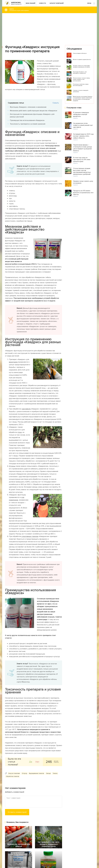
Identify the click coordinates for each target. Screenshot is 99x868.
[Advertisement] (49, 28)
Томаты (55, 773)
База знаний (31, 3)
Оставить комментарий (17, 812)
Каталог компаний (57, 3)
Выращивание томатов (36, 773)
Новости (42, 3)
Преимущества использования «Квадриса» (27, 120)
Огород (24, 773)
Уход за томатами (14, 773)
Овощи (48, 773)
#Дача (52, 10)
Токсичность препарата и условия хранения (28, 124)
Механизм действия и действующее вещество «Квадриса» (34, 111)
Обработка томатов (12, 776)
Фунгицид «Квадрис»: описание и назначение (28, 107)
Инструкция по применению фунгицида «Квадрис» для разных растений (32, 115)
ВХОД (91, 3)
